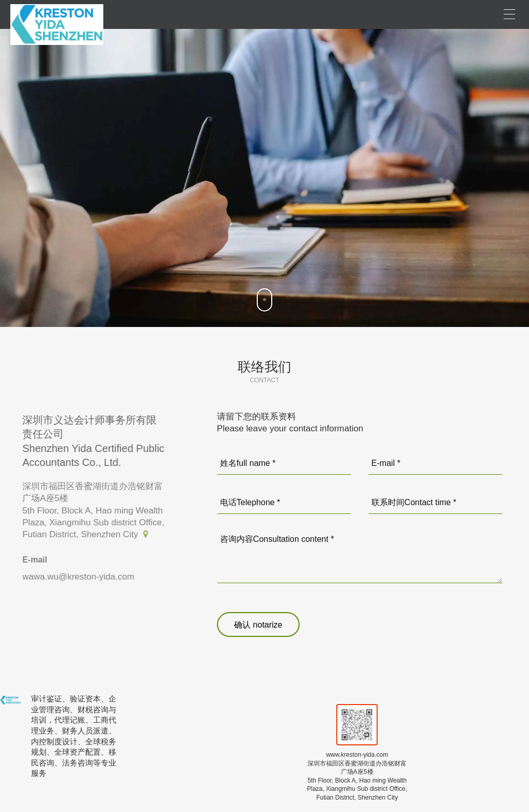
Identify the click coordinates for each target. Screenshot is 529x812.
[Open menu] (509, 14)
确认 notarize (258, 625)
